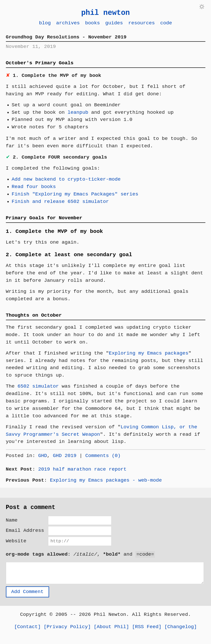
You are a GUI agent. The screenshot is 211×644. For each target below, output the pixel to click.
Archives (68, 23)
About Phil (111, 630)
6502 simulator (38, 386)
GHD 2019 (65, 456)
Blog (45, 23)
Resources (142, 23)
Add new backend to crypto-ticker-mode (66, 179)
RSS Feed (147, 630)
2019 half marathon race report (82, 469)
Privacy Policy (67, 630)
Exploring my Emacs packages (148, 353)
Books (93, 23)
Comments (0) (103, 456)
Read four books (34, 187)
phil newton (105, 13)
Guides (114, 23)
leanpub (78, 112)
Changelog (181, 630)
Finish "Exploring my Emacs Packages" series (75, 194)
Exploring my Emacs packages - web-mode (106, 480)
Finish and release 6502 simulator (60, 201)
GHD (43, 456)
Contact (27, 630)
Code (166, 23)
